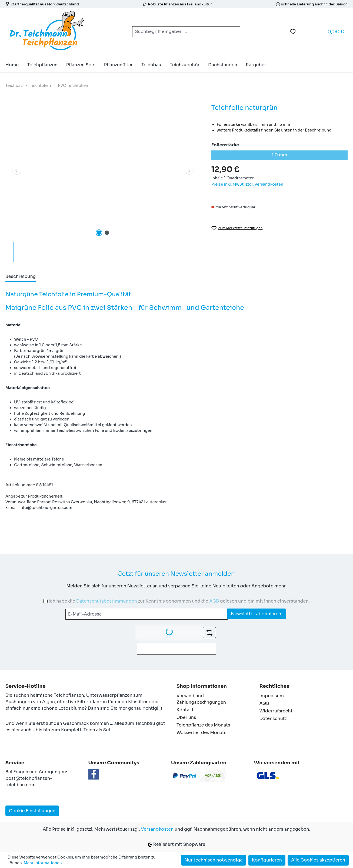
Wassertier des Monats (201, 733)
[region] (103, 182)
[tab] (21, 277)
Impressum (272, 696)
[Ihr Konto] (306, 32)
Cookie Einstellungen (32, 811)
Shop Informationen (202, 686)
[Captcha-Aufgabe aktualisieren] (209, 633)
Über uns (186, 717)
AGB (214, 601)
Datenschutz (273, 719)
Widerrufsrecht (276, 711)
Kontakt (185, 710)
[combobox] (180, 32)
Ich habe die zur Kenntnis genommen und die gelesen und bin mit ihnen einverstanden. (179, 601)
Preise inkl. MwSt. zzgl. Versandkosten (247, 184)
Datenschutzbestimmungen (107, 601)
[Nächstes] (189, 170)
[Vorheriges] (17, 170)
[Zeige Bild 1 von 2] (99, 233)
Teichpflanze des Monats (203, 725)
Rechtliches (274, 686)
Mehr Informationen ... (45, 863)
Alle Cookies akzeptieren (318, 860)
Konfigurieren (267, 860)
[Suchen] (234, 32)
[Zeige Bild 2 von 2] (107, 233)
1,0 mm (310, 156)
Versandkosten (157, 829)
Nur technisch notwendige (214, 860)
